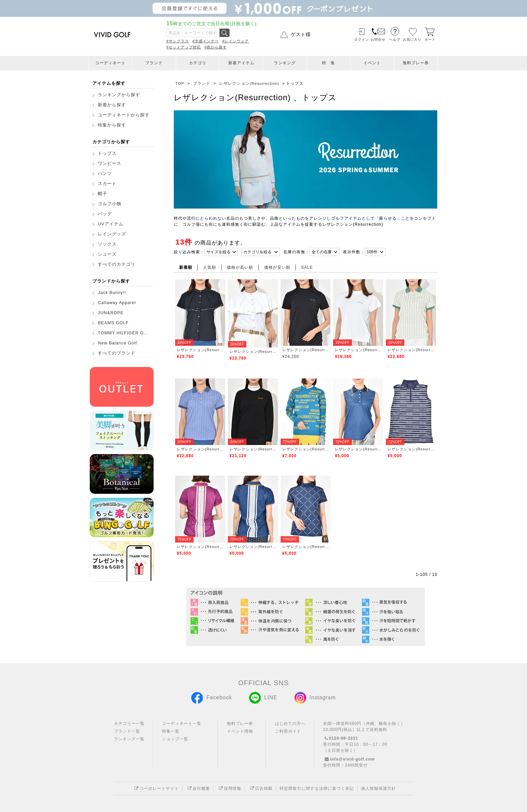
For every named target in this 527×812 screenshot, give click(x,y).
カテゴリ (198, 63)
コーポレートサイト (156, 788)
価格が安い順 (277, 267)
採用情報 (229, 788)
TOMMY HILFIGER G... (123, 333)
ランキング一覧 (129, 739)
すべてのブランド (117, 353)
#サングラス (178, 41)
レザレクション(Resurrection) (200, 350)
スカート (107, 184)
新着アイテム (241, 63)
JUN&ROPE (111, 313)
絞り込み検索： (189, 252)
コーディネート (110, 63)
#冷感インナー (206, 41)
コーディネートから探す (124, 115)
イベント (372, 63)
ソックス (107, 244)
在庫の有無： (296, 252)
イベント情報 (240, 731)
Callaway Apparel (117, 303)
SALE (307, 267)
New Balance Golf (117, 343)
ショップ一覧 (175, 739)
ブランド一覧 (127, 731)
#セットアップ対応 (184, 47)
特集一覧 (171, 731)
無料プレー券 (416, 63)
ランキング (285, 63)
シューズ (107, 254)
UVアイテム (110, 224)
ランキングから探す (119, 95)
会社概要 (198, 788)
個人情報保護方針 (378, 788)
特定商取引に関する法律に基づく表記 (317, 788)
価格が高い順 (240, 267)
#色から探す (216, 47)
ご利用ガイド (288, 731)
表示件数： (354, 252)
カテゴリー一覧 (129, 724)
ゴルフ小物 (110, 204)
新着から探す (112, 105)
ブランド (154, 63)
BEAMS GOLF (113, 323)
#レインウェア (235, 41)
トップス (107, 153)
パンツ (105, 174)
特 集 (329, 63)
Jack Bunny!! (112, 293)
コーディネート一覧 (182, 724)
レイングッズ (112, 234)
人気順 (210, 267)
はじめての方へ (290, 724)
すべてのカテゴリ (117, 264)
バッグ (105, 214)
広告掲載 (260, 788)
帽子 (103, 194)
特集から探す (112, 125)
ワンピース (110, 163)
